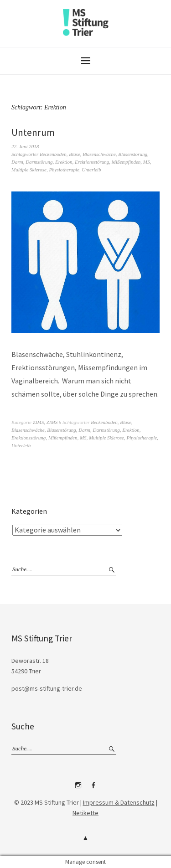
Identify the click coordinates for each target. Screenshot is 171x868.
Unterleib (92, 170)
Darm (17, 162)
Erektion (64, 162)
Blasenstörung (133, 154)
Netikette (85, 813)
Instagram (78, 789)
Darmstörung (39, 162)
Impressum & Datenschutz (119, 802)
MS (147, 162)
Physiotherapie (64, 170)
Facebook (93, 789)
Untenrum (33, 132)
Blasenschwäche (99, 154)
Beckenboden (53, 154)
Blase (74, 154)
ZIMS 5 (54, 422)
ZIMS (38, 422)
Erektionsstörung (92, 162)
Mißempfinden (126, 162)
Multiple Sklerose (29, 170)
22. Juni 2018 (25, 146)
